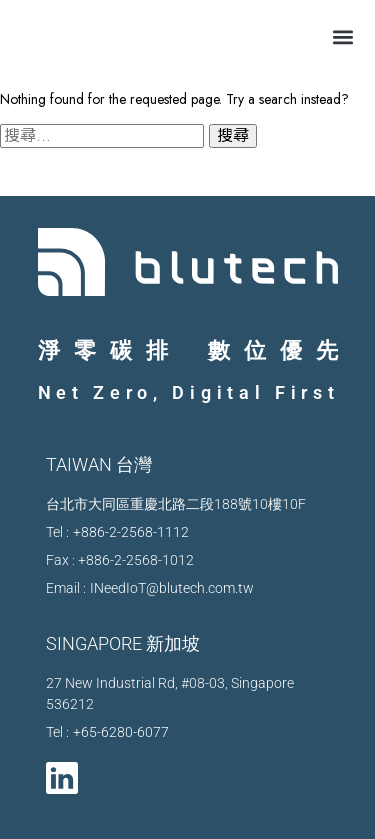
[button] (342, 36)
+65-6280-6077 (121, 732)
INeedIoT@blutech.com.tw (172, 588)
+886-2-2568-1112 (131, 532)
